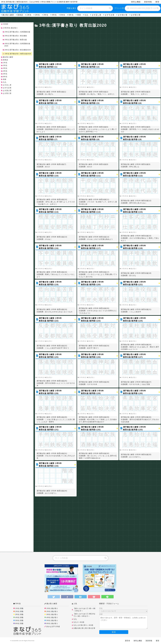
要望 (157, 2)
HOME (5, 24)
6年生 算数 (19, 623)
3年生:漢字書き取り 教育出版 (15, 40)
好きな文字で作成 (53, 626)
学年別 (17, 604)
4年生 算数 (19, 617)
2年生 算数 (19, 611)
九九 (86, 15)
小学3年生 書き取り (10, 28)
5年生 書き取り (52, 620)
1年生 (29, 15)
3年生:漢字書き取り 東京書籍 (15, 36)
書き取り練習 (8, 15)
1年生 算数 (19, 608)
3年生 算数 (19, 614)
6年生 (71, 15)
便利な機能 (136, 2)
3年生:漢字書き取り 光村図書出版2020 (17, 45)
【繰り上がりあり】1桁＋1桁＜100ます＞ (84, 610)
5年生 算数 (19, 620)
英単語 (20, 15)
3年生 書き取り (52, 614)
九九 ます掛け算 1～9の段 (83, 625)
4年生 (54, 15)
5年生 (63, 15)
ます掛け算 (123, 15)
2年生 (37, 15)
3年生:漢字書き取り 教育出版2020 (17, 54)
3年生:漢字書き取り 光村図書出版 (17, 32)
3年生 (46, 15)
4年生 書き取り (52, 617)
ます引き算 (110, 15)
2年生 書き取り (52, 611)
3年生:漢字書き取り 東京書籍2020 (17, 50)
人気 (74, 604)
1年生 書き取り (52, 608)
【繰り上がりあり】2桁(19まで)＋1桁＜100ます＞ (84, 615)
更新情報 (148, 2)
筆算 (79, 15)
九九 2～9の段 (79, 622)
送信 (114, 632)
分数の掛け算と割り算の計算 (84, 628)
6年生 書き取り (52, 623)
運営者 (128, 641)
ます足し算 (97, 15)
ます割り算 (136, 15)
